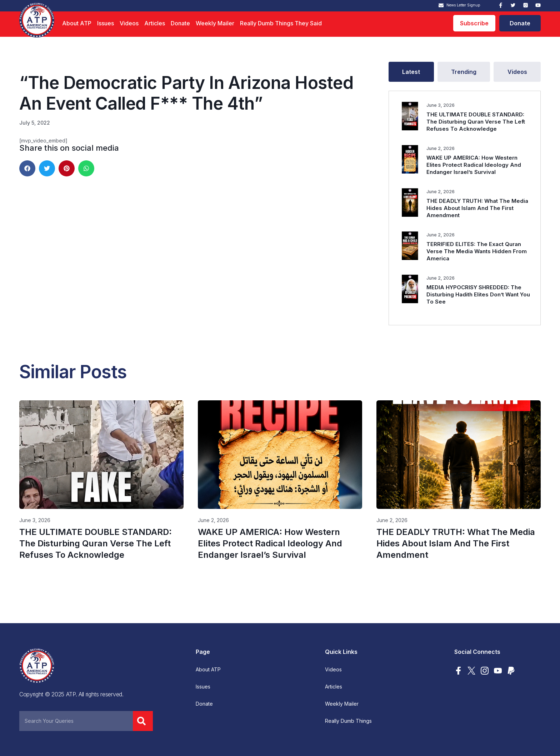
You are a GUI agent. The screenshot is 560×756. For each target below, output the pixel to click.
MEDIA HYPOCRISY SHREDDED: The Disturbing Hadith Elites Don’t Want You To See (478, 294)
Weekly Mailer (215, 23)
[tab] (411, 72)
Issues (106, 23)
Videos (129, 23)
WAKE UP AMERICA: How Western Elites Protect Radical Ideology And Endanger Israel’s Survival (474, 165)
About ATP (77, 23)
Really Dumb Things (348, 721)
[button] (27, 168)
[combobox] (76, 721)
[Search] (143, 721)
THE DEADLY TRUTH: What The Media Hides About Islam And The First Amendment (477, 208)
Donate (180, 23)
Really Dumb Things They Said (281, 23)
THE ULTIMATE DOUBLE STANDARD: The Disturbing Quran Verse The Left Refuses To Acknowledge (476, 122)
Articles (155, 23)
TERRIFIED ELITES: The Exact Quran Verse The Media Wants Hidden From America (477, 251)
